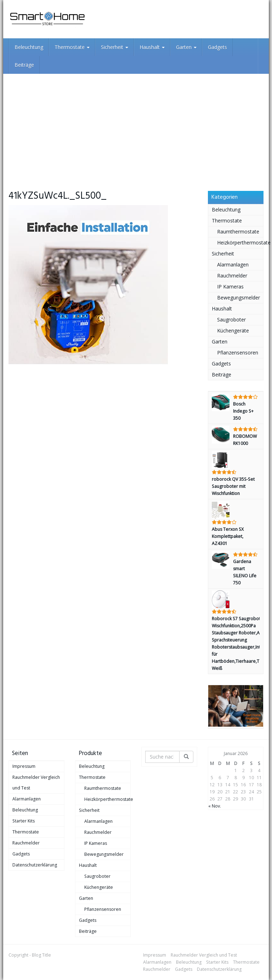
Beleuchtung (29, 47)
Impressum (24, 766)
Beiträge (24, 65)
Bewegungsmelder (239, 298)
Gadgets (217, 47)
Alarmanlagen (233, 265)
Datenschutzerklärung (35, 865)
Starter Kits (24, 821)
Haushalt (152, 47)
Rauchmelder (232, 276)
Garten (186, 47)
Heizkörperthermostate (240, 243)
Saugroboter (231, 320)
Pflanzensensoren (238, 353)
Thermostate (72, 47)
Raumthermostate (238, 232)
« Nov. (215, 806)
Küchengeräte (233, 331)
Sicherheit (115, 47)
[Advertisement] (136, 127)
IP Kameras (230, 287)
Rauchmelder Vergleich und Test (36, 783)
